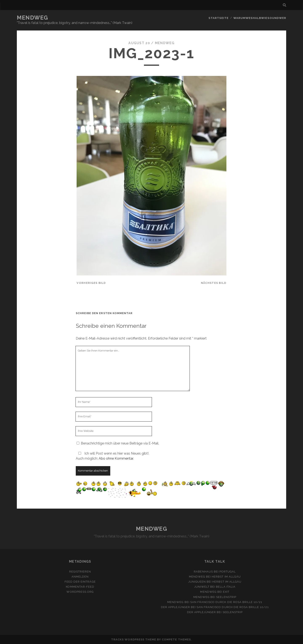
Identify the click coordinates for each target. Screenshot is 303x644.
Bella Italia (226, 587)
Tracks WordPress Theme (134, 639)
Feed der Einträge (80, 582)
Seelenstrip (226, 597)
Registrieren (80, 572)
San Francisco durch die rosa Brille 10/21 (226, 602)
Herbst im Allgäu (226, 577)
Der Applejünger (175, 607)
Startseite (219, 18)
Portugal (228, 572)
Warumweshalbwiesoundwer (260, 18)
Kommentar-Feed (80, 587)
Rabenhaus (203, 572)
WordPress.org (80, 592)
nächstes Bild (214, 283)
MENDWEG (33, 18)
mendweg (165, 43)
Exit (226, 592)
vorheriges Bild (91, 283)
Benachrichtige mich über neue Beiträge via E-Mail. (120, 443)
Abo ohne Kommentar (116, 458)
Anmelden (80, 577)
